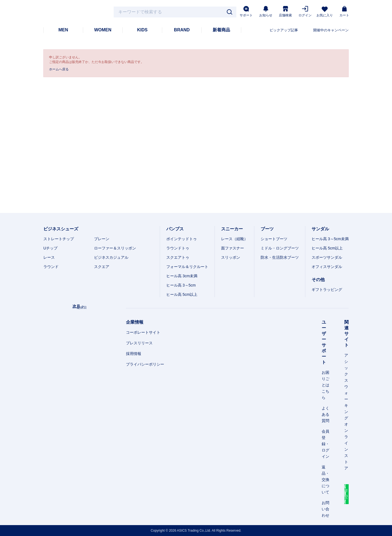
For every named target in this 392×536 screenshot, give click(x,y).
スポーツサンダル (327, 257)
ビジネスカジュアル (111, 257)
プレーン (102, 239)
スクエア (102, 267)
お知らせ (266, 12)
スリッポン (231, 257)
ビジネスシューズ (61, 229)
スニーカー (232, 229)
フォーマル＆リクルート (187, 267)
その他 (318, 280)
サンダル (320, 229)
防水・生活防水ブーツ (280, 257)
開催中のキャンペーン (331, 30)
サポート (246, 12)
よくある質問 (325, 414)
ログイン (305, 12)
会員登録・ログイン (325, 444)
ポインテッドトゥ (182, 239)
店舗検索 (285, 12)
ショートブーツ (274, 239)
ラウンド (51, 267)
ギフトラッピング (327, 290)
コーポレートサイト (143, 332)
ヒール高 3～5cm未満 (330, 239)
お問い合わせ (325, 509)
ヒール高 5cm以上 (182, 294)
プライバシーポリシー (145, 364)
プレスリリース (139, 343)
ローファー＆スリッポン (115, 248)
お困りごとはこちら (325, 385)
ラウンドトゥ (178, 248)
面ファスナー (233, 248)
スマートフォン (337, 529)
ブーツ (267, 229)
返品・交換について (325, 480)
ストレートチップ (59, 239)
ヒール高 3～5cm (181, 285)
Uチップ (50, 248)
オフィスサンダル (327, 267)
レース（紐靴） (234, 239)
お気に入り (325, 12)
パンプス (175, 229)
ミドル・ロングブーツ (280, 248)
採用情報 (134, 354)
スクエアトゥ (178, 257)
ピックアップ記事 (284, 30)
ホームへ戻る (59, 69)
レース (49, 257)
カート (344, 12)
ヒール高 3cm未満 (182, 276)
